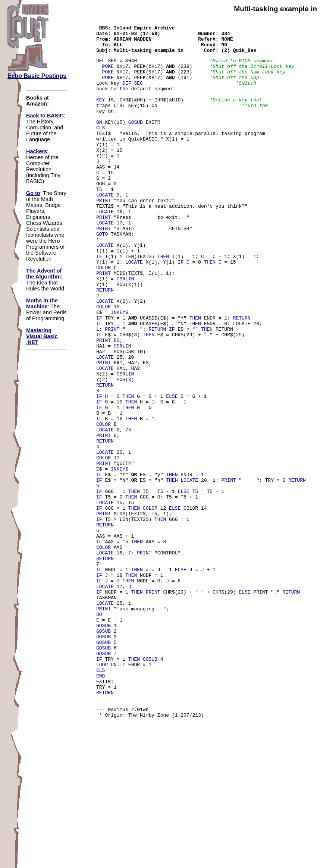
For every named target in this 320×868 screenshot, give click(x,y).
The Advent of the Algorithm (44, 274)
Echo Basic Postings (37, 76)
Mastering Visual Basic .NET (42, 336)
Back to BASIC (45, 116)
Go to (33, 193)
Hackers (37, 151)
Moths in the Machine (42, 304)
